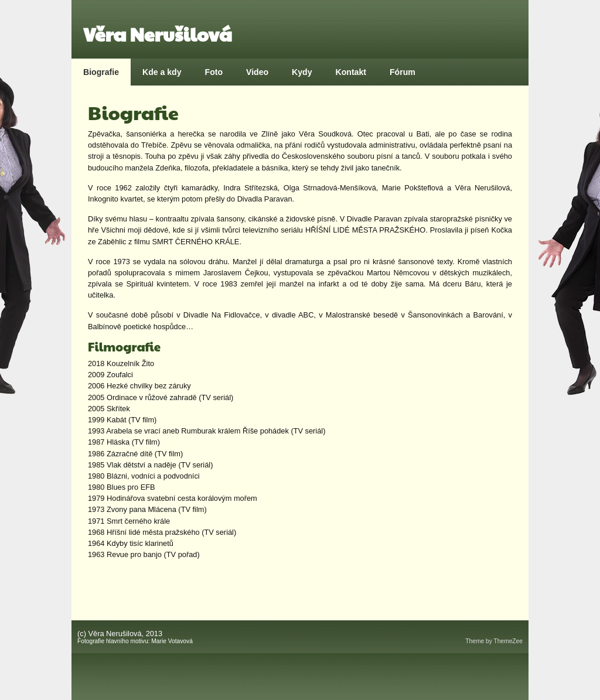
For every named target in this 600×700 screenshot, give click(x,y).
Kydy (302, 72)
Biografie (101, 72)
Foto (214, 72)
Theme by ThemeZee (494, 641)
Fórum (403, 72)
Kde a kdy (162, 72)
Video (257, 72)
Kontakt (351, 72)
